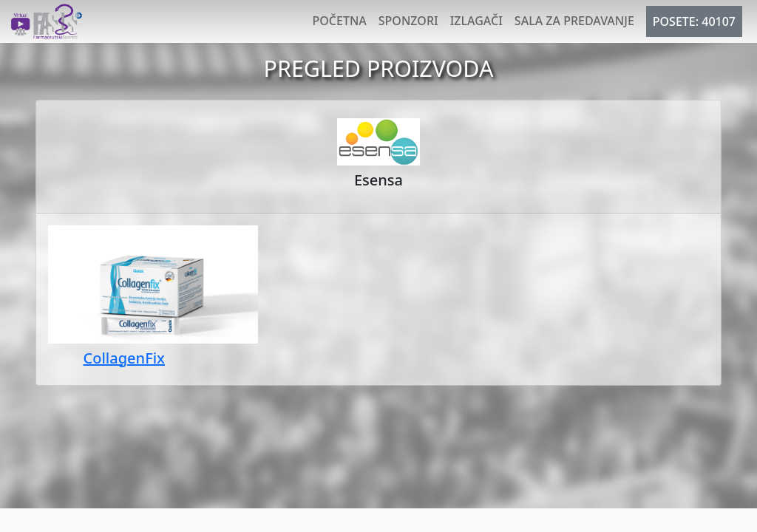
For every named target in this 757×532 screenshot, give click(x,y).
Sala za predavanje (574, 21)
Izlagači (476, 21)
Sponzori (408, 21)
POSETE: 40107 (694, 21)
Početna (340, 21)
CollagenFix (124, 358)
